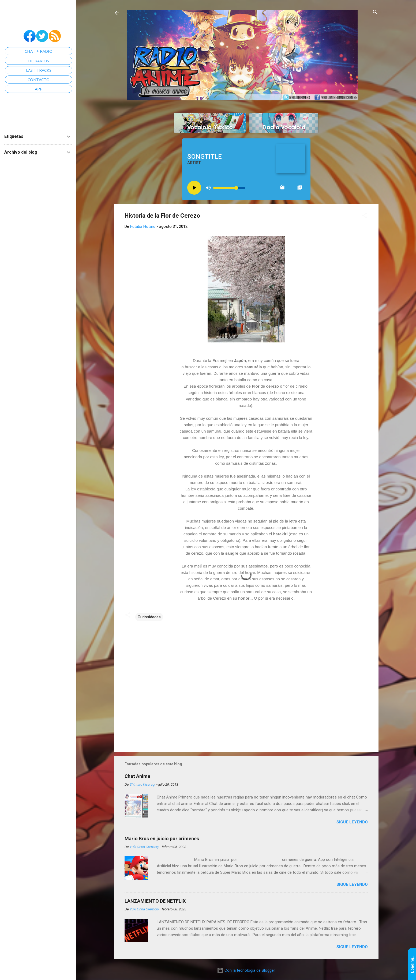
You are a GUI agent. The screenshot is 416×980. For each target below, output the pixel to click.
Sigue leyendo (352, 822)
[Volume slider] (229, 188)
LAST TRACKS (39, 70)
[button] (365, 216)
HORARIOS (39, 61)
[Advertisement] (246, 702)
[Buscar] (375, 12)
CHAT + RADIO (39, 51)
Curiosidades (149, 617)
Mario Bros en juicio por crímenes (162, 839)
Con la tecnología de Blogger (246, 970)
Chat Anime (137, 776)
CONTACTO (39, 80)
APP (39, 89)
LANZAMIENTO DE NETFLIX (155, 901)
